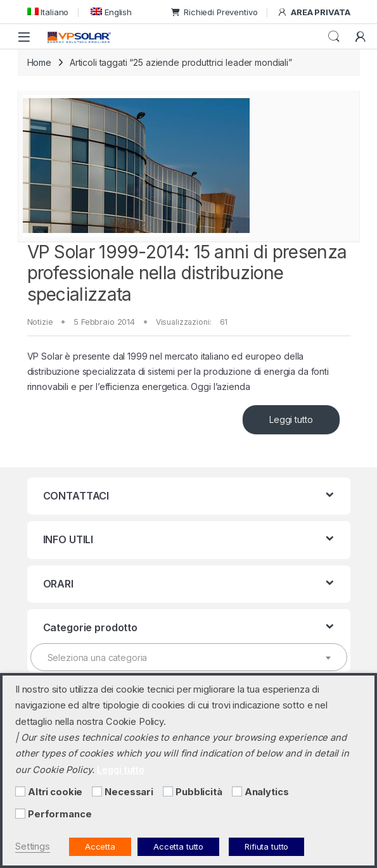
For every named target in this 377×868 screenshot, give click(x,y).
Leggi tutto (291, 419)
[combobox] (189, 657)
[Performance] (20, 814)
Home (39, 62)
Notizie (40, 322)
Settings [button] (33, 846)
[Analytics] (237, 791)
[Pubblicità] (168, 791)
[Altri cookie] (20, 791)
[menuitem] (48, 12)
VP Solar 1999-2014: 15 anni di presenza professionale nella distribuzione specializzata (187, 273)
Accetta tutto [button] (178, 846)
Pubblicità (199, 792)
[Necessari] (97, 791)
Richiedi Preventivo (214, 12)
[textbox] (189, 658)
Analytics (267, 792)
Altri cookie (55, 792)
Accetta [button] (100, 846)
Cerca (334, 37)
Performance (60, 814)
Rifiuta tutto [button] (266, 846)
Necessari (129, 792)
